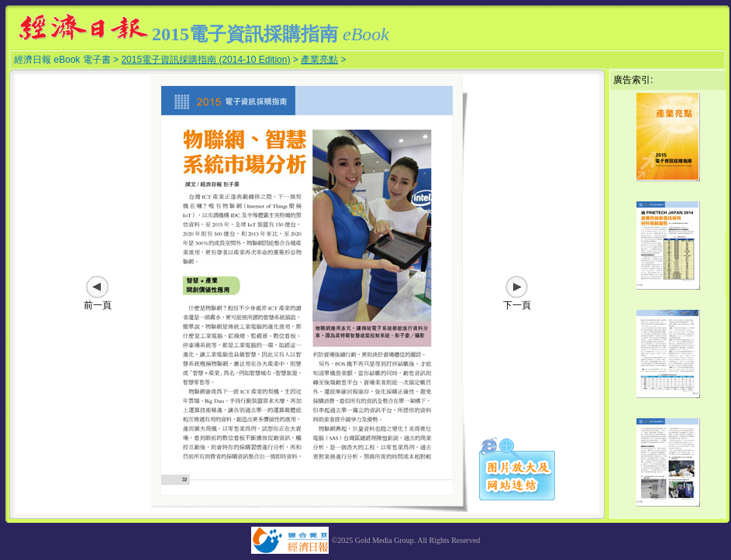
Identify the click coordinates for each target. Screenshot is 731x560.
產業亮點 (319, 60)
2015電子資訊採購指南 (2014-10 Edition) (205, 60)
